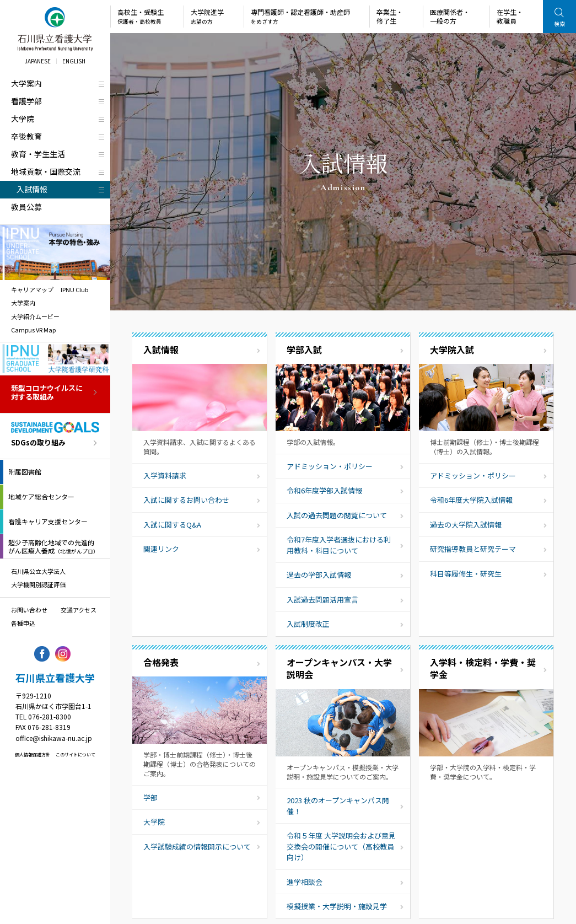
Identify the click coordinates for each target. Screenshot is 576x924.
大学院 (23, 119)
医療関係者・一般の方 (450, 16)
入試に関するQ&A (172, 525)
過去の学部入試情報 (319, 575)
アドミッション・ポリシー (330, 466)
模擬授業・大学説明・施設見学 (337, 906)
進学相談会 (305, 882)
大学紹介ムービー (35, 316)
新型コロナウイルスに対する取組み (47, 393)
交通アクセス (79, 610)
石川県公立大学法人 (38, 571)
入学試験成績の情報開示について (197, 847)
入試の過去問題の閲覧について (337, 515)
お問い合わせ (29, 610)
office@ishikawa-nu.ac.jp (54, 738)
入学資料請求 (165, 476)
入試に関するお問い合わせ (186, 500)
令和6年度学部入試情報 (324, 490)
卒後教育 (26, 136)
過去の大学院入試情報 (466, 525)
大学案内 (26, 83)
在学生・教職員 (510, 16)
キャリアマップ (32, 289)
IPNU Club (74, 289)
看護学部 (26, 101)
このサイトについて (76, 754)
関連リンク (161, 549)
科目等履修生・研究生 (466, 574)
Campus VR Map (33, 330)
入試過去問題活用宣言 (322, 600)
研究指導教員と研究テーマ (473, 549)
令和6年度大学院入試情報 (471, 500)
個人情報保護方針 (33, 754)
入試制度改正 (308, 624)
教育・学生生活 (38, 154)
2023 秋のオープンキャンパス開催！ (338, 806)
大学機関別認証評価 (38, 584)
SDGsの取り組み (38, 443)
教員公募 (26, 207)
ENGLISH (74, 61)
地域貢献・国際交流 (46, 171)
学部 (150, 797)
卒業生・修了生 (390, 16)
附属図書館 (25, 472)
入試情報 (32, 189)
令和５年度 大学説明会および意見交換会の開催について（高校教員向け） (341, 846)
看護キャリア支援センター (48, 521)
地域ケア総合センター (41, 496)
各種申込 (23, 623)
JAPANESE (38, 61)
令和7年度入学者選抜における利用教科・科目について (339, 545)
